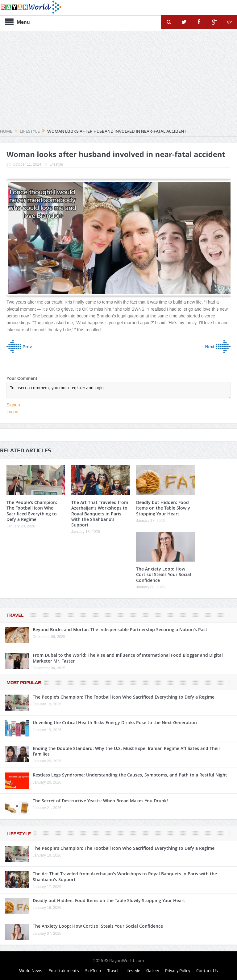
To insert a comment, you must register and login (118, 390)
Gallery (153, 970)
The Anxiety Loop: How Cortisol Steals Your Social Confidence (164, 574)
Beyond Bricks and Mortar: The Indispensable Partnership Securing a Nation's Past (120, 629)
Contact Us (207, 970)
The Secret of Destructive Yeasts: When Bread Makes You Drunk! (100, 801)
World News (31, 970)
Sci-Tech (93, 970)
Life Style (19, 834)
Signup (13, 405)
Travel (15, 615)
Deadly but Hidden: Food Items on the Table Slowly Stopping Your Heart (163, 508)
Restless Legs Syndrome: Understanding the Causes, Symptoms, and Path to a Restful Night (130, 775)
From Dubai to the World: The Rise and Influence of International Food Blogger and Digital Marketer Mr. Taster (128, 658)
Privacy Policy (178, 970)
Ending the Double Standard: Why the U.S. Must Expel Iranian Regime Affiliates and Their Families (127, 751)
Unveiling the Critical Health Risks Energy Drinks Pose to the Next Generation (115, 722)
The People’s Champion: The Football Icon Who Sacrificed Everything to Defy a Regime (32, 511)
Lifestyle (56, 164)
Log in (12, 412)
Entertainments (64, 970)
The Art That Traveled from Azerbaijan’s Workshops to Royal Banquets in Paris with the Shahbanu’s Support (100, 514)
